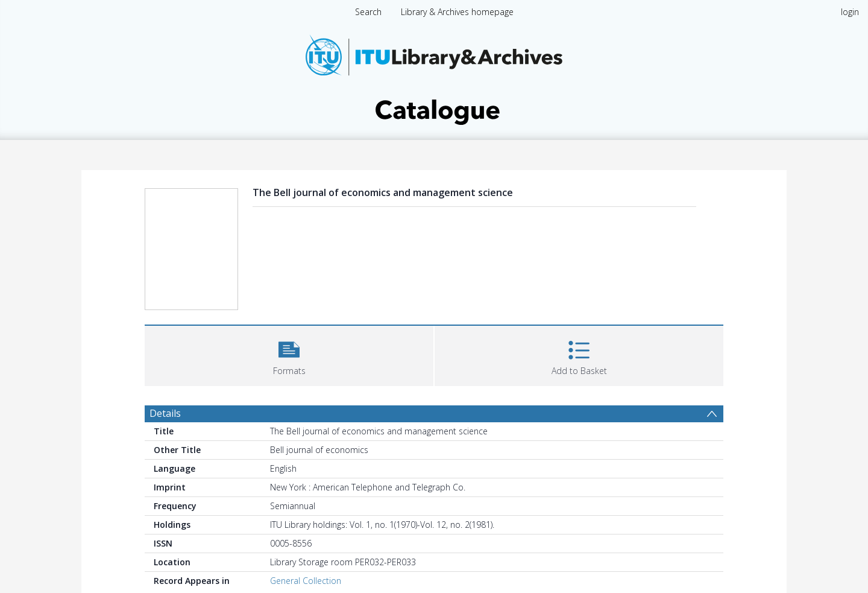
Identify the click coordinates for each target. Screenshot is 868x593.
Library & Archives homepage (457, 12)
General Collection (306, 581)
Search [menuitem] (368, 12)
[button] (289, 354)
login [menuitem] (850, 12)
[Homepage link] (434, 76)
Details (165, 413)
